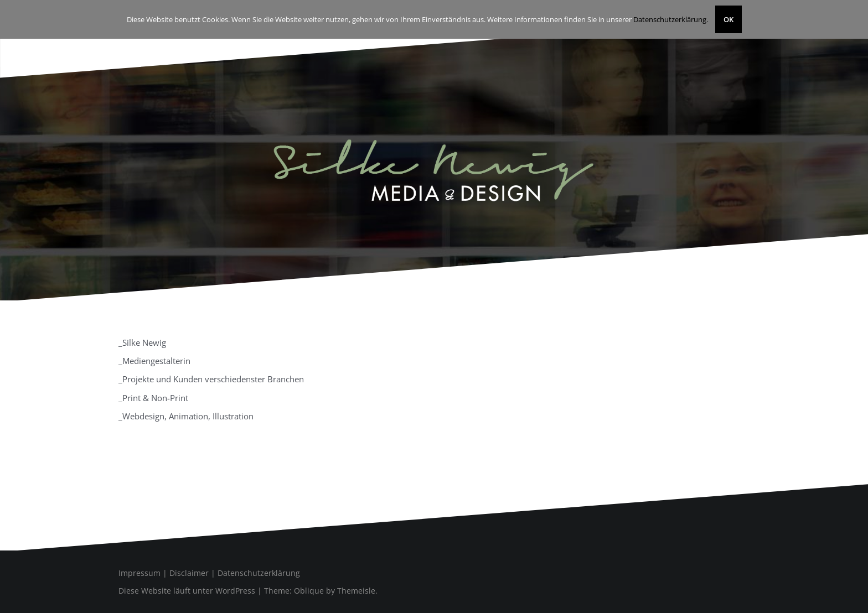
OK (728, 19)
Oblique (309, 591)
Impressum (139, 573)
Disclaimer (189, 573)
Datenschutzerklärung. (671, 19)
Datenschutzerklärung (259, 573)
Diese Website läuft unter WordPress (187, 591)
